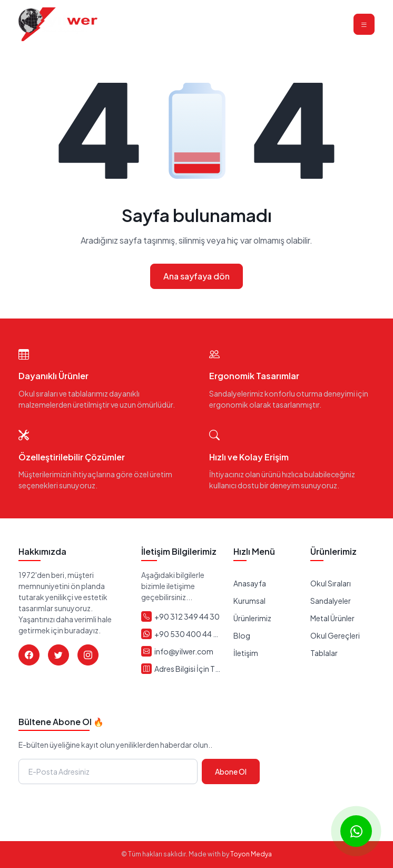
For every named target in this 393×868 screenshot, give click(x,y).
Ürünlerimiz (252, 618)
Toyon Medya (251, 854)
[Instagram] (88, 655)
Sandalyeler (331, 601)
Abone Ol (231, 771)
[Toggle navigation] (364, 24)
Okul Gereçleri (335, 635)
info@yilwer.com (184, 651)
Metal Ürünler (332, 618)
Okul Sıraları (331, 583)
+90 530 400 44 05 (188, 634)
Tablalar (324, 653)
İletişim (246, 653)
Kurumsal (249, 601)
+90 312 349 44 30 (187, 616)
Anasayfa (250, 583)
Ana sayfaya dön (196, 276)
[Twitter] (58, 655)
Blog (242, 635)
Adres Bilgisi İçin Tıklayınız (188, 669)
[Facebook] (29, 655)
